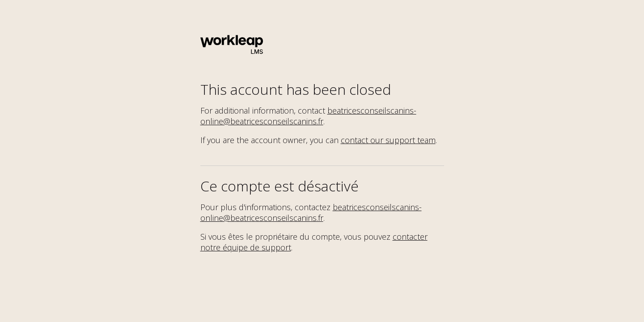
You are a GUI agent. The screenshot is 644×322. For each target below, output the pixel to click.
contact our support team (388, 140)
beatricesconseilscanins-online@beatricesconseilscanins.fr (308, 116)
